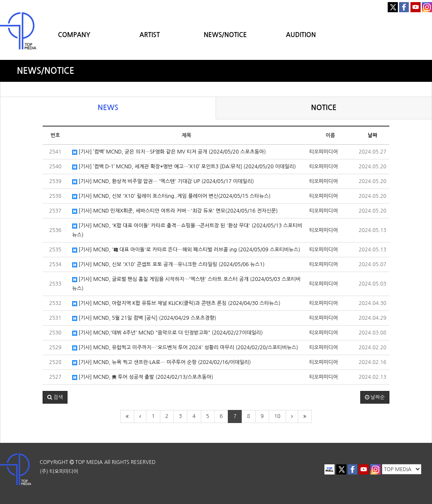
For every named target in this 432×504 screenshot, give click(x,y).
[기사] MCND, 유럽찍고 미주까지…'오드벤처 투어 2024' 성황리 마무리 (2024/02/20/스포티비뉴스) (185, 348)
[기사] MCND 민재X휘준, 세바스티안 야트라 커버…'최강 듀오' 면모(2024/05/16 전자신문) (175, 211)
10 (277, 416)
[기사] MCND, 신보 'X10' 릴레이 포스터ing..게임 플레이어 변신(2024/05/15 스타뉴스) (171, 196)
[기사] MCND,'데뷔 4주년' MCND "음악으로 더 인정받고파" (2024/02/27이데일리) (167, 333)
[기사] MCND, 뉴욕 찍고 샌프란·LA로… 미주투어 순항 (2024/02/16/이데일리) (162, 363)
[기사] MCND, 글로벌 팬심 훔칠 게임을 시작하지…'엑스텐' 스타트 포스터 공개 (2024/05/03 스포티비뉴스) (186, 284)
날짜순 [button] (375, 397)
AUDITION (301, 35)
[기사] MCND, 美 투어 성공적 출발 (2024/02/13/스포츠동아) (143, 377)
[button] (55, 397)
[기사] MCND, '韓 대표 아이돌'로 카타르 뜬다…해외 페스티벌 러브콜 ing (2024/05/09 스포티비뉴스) (186, 250)
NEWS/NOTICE (225, 35)
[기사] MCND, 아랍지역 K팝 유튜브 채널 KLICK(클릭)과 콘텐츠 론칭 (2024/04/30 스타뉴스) (176, 303)
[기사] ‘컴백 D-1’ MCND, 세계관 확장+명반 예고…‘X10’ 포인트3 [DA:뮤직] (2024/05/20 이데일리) (184, 167)
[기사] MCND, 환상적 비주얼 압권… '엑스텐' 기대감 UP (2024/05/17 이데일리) (163, 182)
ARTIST (150, 35)
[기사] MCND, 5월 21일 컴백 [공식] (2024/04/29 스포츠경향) (144, 318)
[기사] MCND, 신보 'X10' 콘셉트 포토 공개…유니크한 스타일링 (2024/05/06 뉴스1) (168, 265)
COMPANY (74, 35)
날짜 (373, 135)
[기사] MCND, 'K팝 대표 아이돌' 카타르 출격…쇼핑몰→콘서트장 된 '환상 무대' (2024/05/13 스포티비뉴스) (187, 230)
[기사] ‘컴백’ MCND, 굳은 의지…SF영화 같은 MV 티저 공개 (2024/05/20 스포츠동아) (169, 152)
